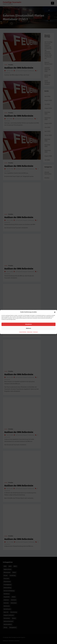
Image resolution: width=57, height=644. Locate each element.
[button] (55, 312)
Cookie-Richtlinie (23, 332)
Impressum (35, 332)
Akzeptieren (28, 324)
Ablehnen (28, 328)
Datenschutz (30, 332)
